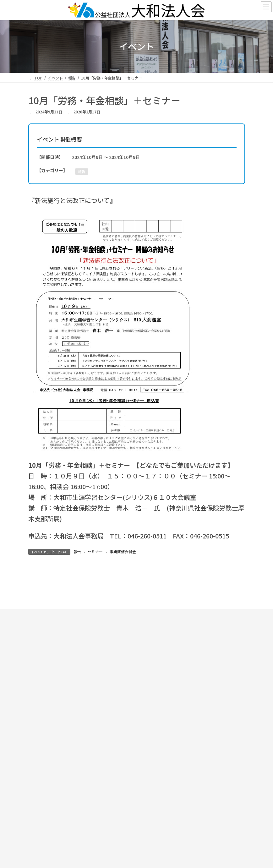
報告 (77, 551)
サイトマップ (195, 751)
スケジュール (90, 671)
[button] (193, 713)
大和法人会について (143, 665)
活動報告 (136, 671)
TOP (53, 665)
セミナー (95, 551)
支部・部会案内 (206, 665)
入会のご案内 (183, 671)
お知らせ (88, 665)
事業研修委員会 (123, 551)
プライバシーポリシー (195, 762)
